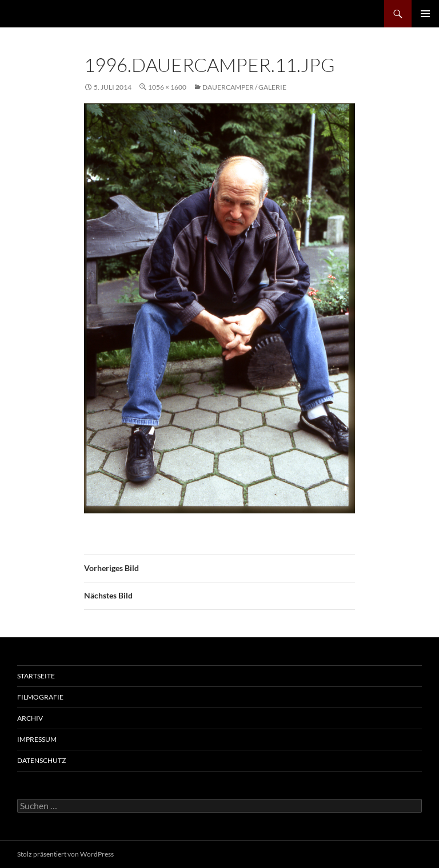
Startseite (36, 676)
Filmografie (40, 697)
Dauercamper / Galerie (244, 87)
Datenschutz (41, 760)
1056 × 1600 (167, 87)
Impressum (37, 739)
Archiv (30, 718)
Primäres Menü (425, 14)
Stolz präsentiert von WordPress (65, 854)
